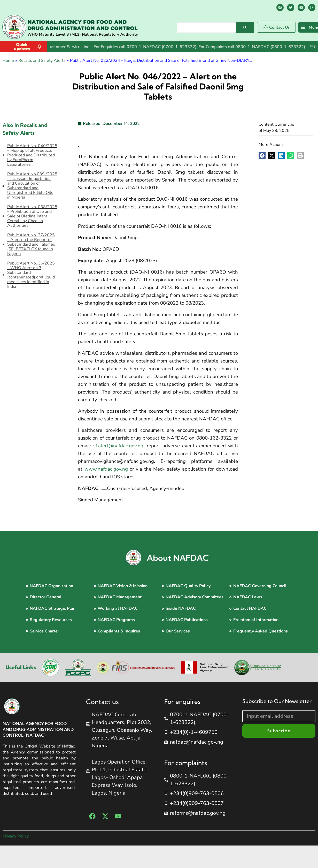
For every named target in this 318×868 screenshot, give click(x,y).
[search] (207, 28)
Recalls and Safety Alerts (42, 61)
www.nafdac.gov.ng (106, 469)
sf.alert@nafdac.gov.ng (118, 446)
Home (8, 61)
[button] (262, 156)
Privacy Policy (16, 836)
